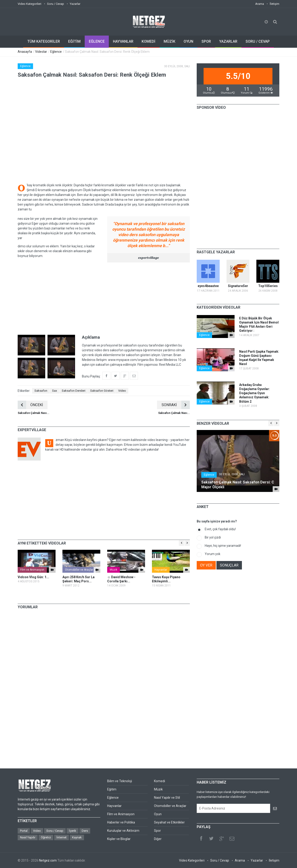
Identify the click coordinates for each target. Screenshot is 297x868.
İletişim (275, 4)
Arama (260, 4)
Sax (55, 391)
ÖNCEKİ (30, 405)
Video (122, 391)
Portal (24, 831)
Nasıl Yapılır (28, 837)
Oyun (158, 814)
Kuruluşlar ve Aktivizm (123, 831)
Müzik (113, 570)
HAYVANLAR (123, 41)
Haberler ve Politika (121, 822)
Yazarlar (75, 4)
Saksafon (41, 391)
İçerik (73, 831)
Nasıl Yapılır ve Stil (167, 798)
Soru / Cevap (56, 4)
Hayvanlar (161, 570)
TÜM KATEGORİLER (44, 41)
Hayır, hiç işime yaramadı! (223, 546)
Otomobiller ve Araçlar (79, 570)
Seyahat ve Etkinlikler (169, 822)
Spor (157, 831)
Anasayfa (25, 52)
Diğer (158, 839)
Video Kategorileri (29, 4)
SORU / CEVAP (258, 41)
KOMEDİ (148, 41)
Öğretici (46, 837)
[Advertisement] (104, 298)
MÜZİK (170, 41)
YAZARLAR (228, 41)
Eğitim (112, 789)
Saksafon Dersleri (74, 391)
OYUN (188, 41)
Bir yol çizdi (213, 537)
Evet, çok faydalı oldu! (220, 529)
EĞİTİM (74, 41)
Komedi (160, 781)
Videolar (41, 52)
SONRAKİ (176, 405)
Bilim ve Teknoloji (120, 781)
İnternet (62, 837)
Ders (85, 831)
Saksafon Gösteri (102, 391)
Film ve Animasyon (32, 570)
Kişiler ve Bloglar (119, 839)
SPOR (206, 41)
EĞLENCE (97, 41)
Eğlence (56, 52)
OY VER (206, 565)
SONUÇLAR (229, 565)
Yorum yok (213, 554)
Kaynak (77, 837)
